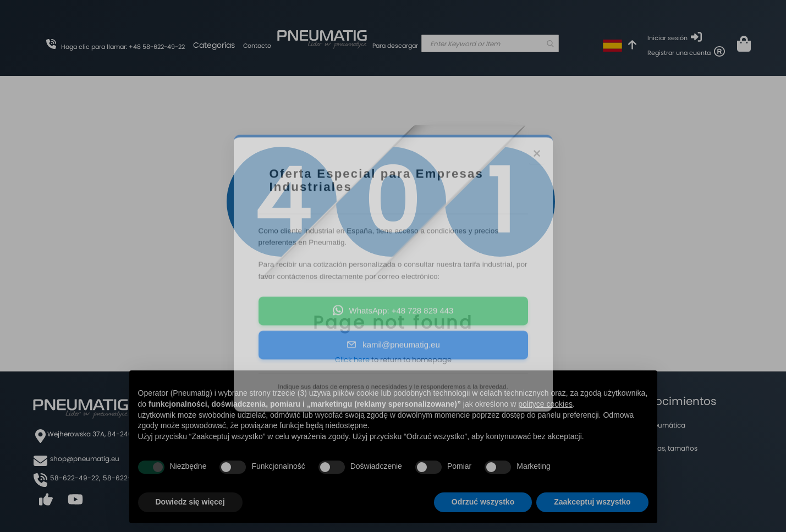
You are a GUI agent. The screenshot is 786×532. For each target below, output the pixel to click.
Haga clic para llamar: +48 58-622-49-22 (123, 47)
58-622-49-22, (75, 478)
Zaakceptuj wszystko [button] (592, 502)
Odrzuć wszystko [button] (483, 502)
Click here (352, 360)
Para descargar (395, 46)
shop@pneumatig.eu (85, 459)
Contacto (257, 46)
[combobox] (490, 43)
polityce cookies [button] (545, 404)
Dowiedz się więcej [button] (190, 502)
